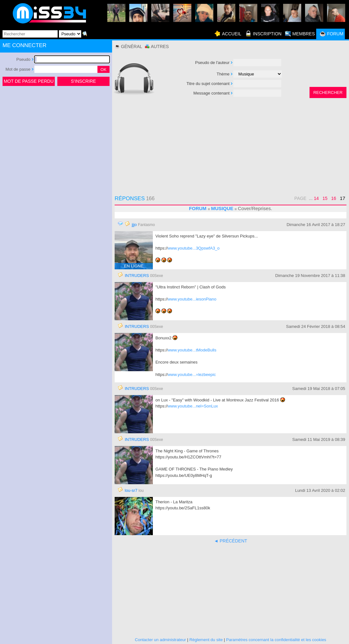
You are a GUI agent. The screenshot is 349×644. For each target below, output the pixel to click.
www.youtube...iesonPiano (192, 299)
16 (334, 198)
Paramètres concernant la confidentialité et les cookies (276, 640)
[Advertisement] (56, 135)
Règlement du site (206, 640)
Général (132, 46)
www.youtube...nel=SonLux (193, 406)
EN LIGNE (134, 266)
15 (325, 198)
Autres (160, 46)
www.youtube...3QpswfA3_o (194, 248)
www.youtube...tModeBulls (192, 350)
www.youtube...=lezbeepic (192, 375)
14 (317, 198)
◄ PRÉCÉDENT (231, 541)
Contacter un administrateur (160, 640)
